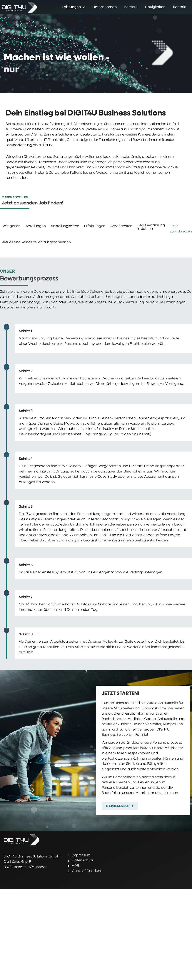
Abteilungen (36, 226)
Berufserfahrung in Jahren (151, 227)
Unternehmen (105, 7)
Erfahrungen (95, 226)
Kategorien (11, 226)
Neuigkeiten (155, 7)
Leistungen (73, 7)
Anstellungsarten (65, 226)
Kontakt (180, 7)
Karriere (131, 7)
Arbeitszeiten (121, 226)
